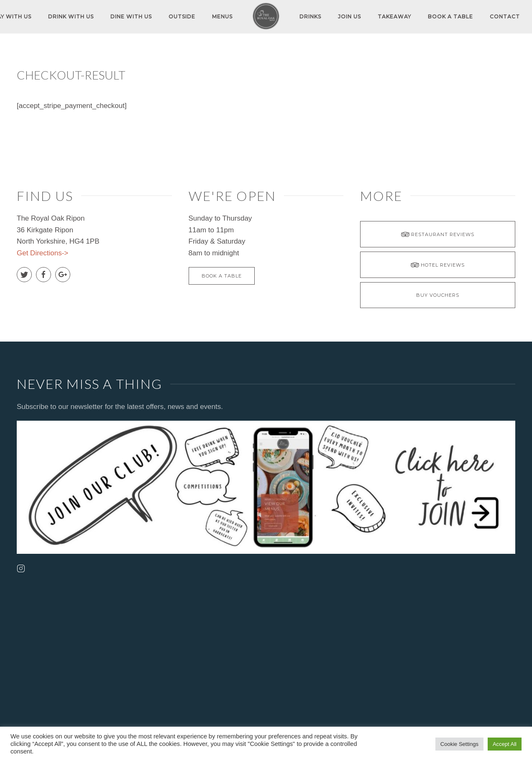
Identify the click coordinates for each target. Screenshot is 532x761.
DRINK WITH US (71, 17)
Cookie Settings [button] (459, 744)
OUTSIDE (182, 17)
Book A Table (450, 17)
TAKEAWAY (394, 17)
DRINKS (310, 17)
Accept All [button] (505, 744)
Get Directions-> (42, 253)
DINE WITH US (131, 17)
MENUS (222, 17)
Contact (505, 17)
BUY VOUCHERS (438, 295)
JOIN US (349, 17)
